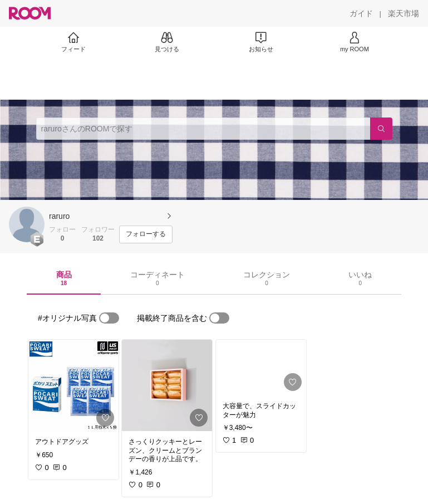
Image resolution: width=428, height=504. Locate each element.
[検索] (381, 129)
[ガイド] (361, 13)
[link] (73, 385)
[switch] (109, 318)
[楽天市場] (404, 13)
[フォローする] (146, 234)
